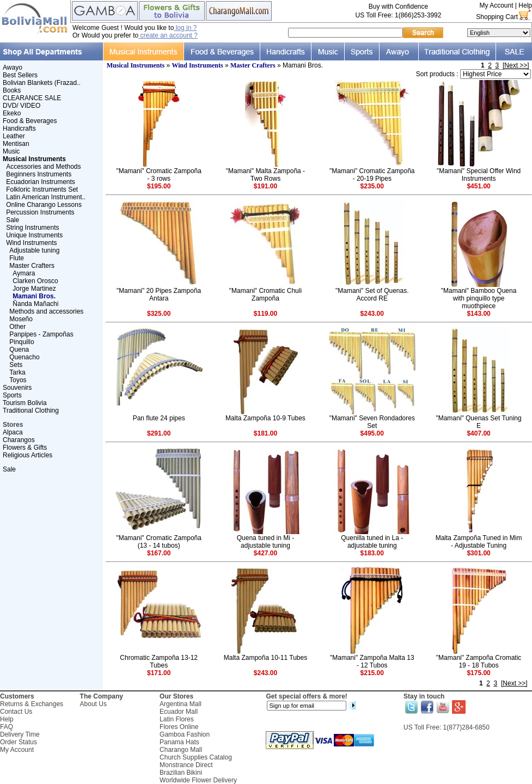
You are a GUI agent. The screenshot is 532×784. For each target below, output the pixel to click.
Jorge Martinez (34, 289)
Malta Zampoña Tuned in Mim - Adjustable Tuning (479, 542)
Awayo (13, 68)
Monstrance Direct (186, 765)
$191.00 (265, 186)
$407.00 (478, 433)
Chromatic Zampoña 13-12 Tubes (159, 661)
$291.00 (159, 433)
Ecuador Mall (179, 712)
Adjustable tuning (34, 250)
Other (17, 327)
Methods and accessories (46, 311)
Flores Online (179, 727)
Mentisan (16, 144)
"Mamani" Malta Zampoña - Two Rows (265, 175)
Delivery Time (20, 734)
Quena (19, 350)
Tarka (17, 372)
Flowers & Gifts (25, 448)
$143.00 (478, 314)
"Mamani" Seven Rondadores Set (372, 422)
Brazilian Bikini (181, 773)
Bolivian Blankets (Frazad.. (42, 83)
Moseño (21, 319)
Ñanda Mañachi (35, 304)
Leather (14, 136)
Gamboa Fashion (185, 734)
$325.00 (159, 314)
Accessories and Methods (43, 167)
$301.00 (478, 553)
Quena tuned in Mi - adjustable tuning (265, 542)
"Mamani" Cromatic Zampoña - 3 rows (159, 175)
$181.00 (265, 433)
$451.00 (478, 186)
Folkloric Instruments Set (42, 189)
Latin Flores (177, 719)
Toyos (18, 380)
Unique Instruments (34, 235)
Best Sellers (20, 75)
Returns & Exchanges (32, 704)
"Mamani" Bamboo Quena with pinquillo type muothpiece (479, 298)
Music (11, 151)
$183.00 (372, 553)
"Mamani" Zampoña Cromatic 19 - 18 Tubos (479, 661)
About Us (93, 704)
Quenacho (24, 357)
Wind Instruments (31, 243)
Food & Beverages (30, 121)
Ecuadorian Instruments (41, 182)
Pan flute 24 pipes (159, 418)
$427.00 (265, 553)
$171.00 (159, 673)
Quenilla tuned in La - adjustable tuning (372, 542)
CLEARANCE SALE (32, 98)
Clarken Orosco (35, 281)
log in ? (185, 28)
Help (525, 5)
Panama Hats (179, 742)
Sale (13, 220)
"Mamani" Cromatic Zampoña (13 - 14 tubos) (159, 542)
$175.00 (478, 673)
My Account (496, 5)
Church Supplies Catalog (196, 757)
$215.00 (372, 673)
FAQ (7, 727)
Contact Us (16, 712)
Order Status (19, 742)
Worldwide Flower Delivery (198, 780)
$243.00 (372, 314)
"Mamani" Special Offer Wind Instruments (479, 175)
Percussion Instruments (40, 212)
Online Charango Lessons (44, 205)
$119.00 (265, 314)
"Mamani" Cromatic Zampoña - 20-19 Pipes (372, 175)
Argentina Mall (181, 704)
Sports (12, 395)
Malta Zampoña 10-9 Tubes (265, 418)
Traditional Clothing (31, 411)
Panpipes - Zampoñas (41, 334)
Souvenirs (17, 388)
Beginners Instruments (39, 174)
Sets (16, 365)
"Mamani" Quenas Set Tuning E (478, 422)
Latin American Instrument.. (46, 197)
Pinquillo (22, 342)
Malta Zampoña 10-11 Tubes (265, 658)
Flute (17, 258)
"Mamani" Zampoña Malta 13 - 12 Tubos (372, 661)
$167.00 (159, 553)
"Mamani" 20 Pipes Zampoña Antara (159, 295)
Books (12, 90)
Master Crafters (32, 266)
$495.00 (372, 433)
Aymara (24, 273)
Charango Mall (181, 750)
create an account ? (168, 35)
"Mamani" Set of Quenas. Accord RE (372, 295)
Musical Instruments (136, 65)
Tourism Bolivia (25, 403)
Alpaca (13, 432)
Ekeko (12, 113)
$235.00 (372, 186)
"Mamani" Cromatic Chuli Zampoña (265, 295)
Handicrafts (19, 128)
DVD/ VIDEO (22, 106)
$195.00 (159, 186)
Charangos (19, 440)
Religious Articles (27, 455)
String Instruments (32, 228)
